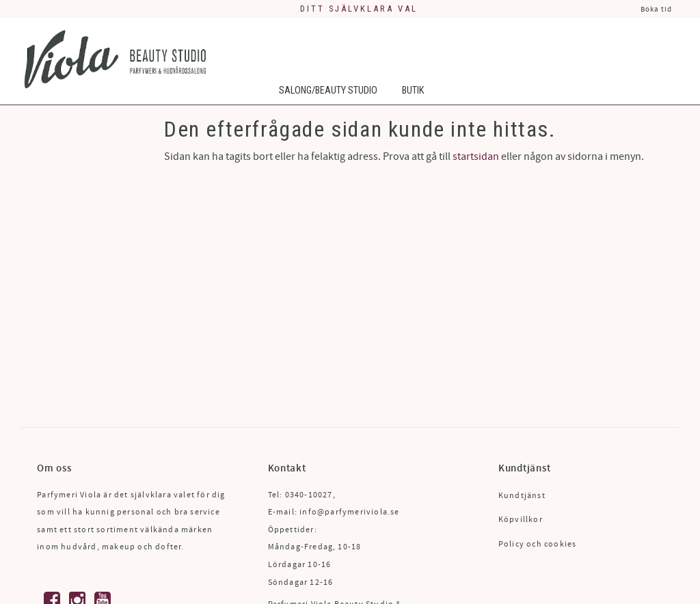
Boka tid (656, 9)
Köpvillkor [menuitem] (521, 520)
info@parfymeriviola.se (349, 512)
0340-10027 (309, 495)
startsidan (476, 156)
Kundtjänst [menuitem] (522, 496)
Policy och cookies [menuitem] (538, 544)
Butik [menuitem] (413, 91)
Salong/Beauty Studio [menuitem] (328, 91)
